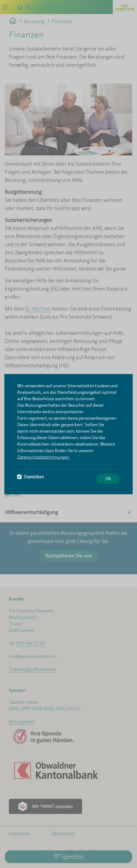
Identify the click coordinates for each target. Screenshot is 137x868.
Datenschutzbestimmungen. (44, 457)
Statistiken (31, 477)
